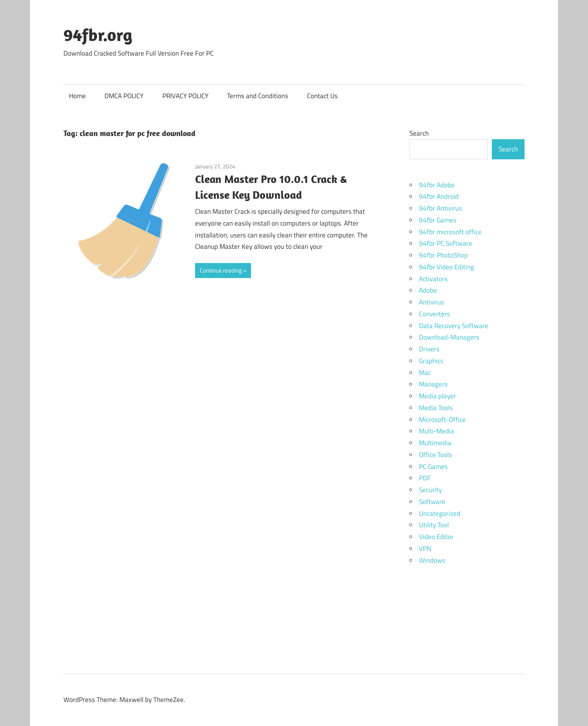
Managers (433, 384)
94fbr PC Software (446, 243)
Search (419, 133)
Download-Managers (449, 337)
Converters (434, 314)
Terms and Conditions (258, 96)
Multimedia (435, 443)
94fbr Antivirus (440, 208)
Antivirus (432, 302)
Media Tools (436, 408)
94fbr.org (98, 35)
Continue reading (221, 270)
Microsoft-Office (442, 420)
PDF (425, 478)
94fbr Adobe (437, 185)
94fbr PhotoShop (443, 255)
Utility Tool (434, 525)
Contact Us (322, 96)
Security (430, 490)
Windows (432, 560)
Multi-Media (436, 431)
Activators (433, 279)
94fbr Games (438, 220)
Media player (437, 396)
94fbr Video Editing (447, 267)
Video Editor (436, 537)
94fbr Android (439, 196)
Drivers (429, 349)
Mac (425, 373)
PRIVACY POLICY (185, 96)
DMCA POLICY (124, 96)
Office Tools (435, 455)
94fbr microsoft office (450, 232)
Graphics (431, 361)
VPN (425, 549)
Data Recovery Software (454, 326)
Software (432, 502)
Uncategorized (440, 513)
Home (77, 96)
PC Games (433, 467)
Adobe (428, 290)
